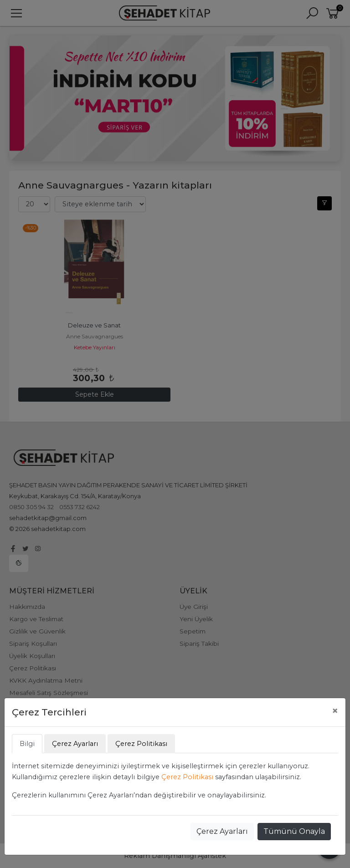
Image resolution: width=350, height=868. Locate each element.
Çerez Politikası (187, 777)
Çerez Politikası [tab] (141, 744)
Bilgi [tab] (27, 744)
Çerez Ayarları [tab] (75, 744)
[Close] (335, 711)
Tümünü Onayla (294, 831)
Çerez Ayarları (222, 831)
